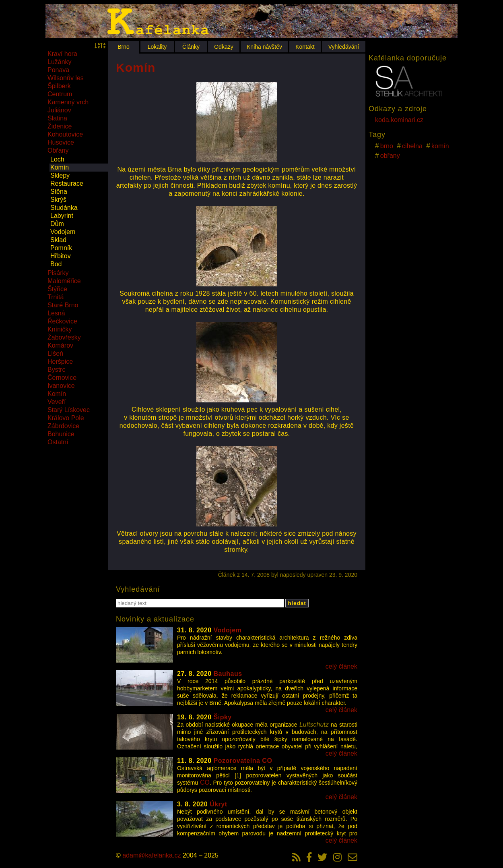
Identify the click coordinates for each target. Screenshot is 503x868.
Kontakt (305, 47)
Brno (124, 47)
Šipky (223, 717)
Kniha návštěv (264, 47)
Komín (60, 167)
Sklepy (60, 175)
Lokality (157, 47)
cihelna (412, 146)
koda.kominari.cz (399, 120)
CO (205, 782)
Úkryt (218, 804)
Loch (57, 159)
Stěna (59, 192)
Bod (56, 264)
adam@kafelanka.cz (152, 855)
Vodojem (63, 232)
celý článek (341, 666)
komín (440, 146)
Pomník (61, 248)
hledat (297, 603)
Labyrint (62, 216)
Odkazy (224, 47)
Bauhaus (228, 674)
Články (191, 47)
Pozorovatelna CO (243, 761)
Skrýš (58, 200)
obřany (390, 156)
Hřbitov (61, 256)
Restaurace (67, 183)
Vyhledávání (344, 47)
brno (387, 146)
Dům (57, 224)
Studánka (64, 208)
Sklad (58, 240)
